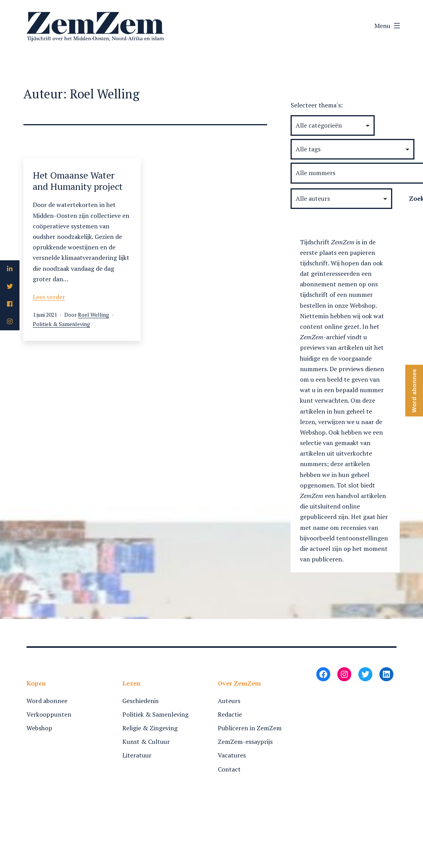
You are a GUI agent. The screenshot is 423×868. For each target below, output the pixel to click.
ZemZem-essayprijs (245, 742)
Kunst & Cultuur (146, 742)
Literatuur (137, 755)
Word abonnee (47, 701)
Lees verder (49, 297)
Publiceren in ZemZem (250, 728)
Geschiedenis (140, 701)
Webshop (39, 728)
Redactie (230, 714)
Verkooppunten (49, 714)
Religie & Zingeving (150, 728)
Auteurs (229, 701)
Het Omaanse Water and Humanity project (78, 181)
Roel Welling (93, 315)
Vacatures (232, 755)
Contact (229, 769)
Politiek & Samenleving (61, 324)
